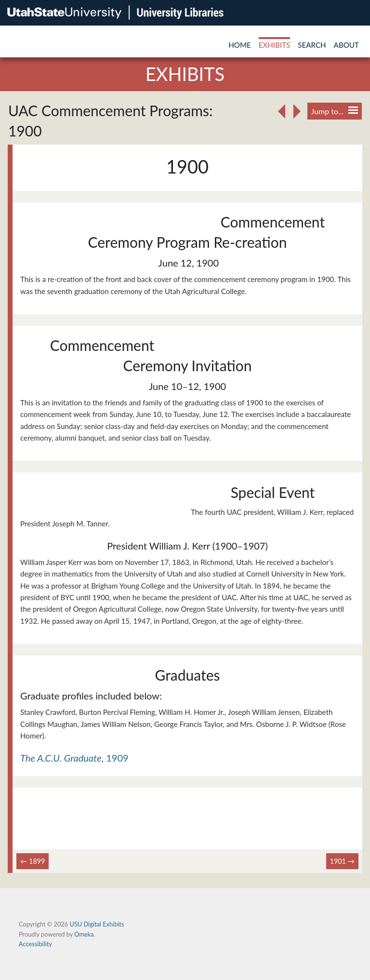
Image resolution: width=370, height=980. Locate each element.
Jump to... (335, 111)
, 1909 (74, 758)
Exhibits (275, 45)
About (346, 45)
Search (312, 45)
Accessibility (35, 944)
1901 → (342, 861)
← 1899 (33, 861)
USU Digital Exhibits (97, 924)
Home (240, 45)
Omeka (84, 934)
